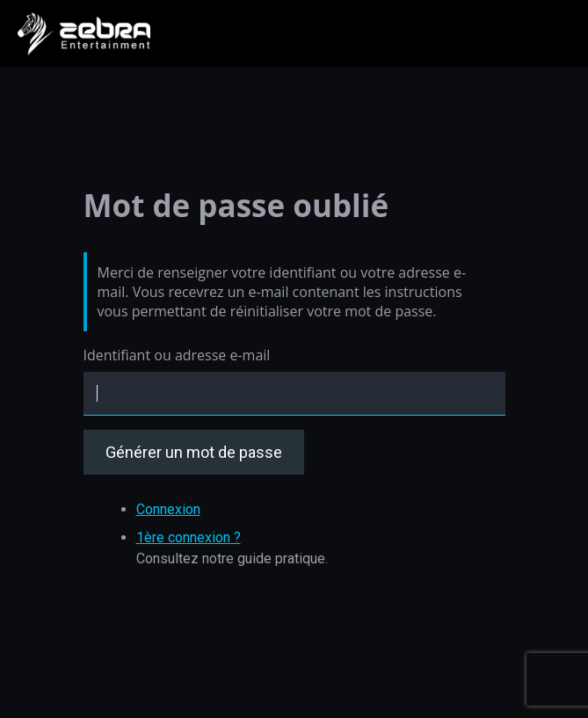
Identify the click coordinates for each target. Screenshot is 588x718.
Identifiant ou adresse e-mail (177, 355)
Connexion (168, 509)
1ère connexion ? (189, 537)
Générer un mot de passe (194, 452)
